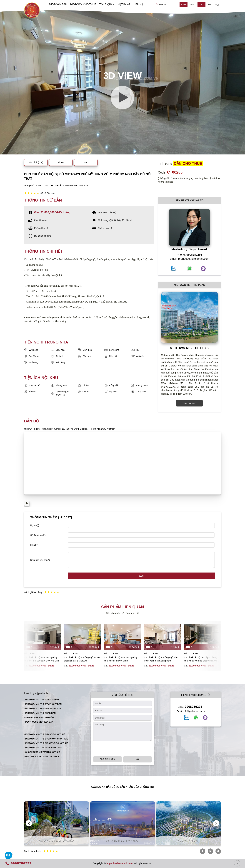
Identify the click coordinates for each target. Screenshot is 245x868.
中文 (217, 5)
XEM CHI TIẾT (189, 403)
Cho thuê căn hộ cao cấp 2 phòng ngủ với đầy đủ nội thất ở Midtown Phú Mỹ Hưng (201, 659)
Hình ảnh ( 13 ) (36, 162)
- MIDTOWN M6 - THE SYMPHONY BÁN (43, 704)
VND (183, 5)
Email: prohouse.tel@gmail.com (189, 259)
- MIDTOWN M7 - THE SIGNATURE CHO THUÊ (46, 743)
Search (162, 5)
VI (201, 5)
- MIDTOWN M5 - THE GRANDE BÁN (41, 700)
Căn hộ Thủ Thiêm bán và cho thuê (56, 841)
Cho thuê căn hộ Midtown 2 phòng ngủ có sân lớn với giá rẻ (121, 659)
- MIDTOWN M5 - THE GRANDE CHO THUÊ (45, 734)
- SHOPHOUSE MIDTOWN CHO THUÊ (42, 752)
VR (86, 162)
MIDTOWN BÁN (58, 4)
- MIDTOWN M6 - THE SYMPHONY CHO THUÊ (46, 739)
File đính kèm (107, 759)
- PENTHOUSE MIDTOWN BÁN (39, 722)
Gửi (141, 576)
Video (61, 162)
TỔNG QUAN (107, 4)
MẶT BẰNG (124, 4)
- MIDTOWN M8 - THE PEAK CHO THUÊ (43, 748)
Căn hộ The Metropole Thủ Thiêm (189, 841)
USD (191, 5)
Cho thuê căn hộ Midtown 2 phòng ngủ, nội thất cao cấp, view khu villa (41, 659)
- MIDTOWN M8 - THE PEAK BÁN (40, 713)
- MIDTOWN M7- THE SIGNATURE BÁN (43, 709)
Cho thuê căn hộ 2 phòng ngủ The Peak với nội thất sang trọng (161, 659)
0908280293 (194, 707)
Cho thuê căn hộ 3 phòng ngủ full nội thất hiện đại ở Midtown (82, 659)
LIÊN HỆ (138, 4)
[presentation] (117, 749)
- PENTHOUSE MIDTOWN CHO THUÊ (42, 757)
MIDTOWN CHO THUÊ (83, 4)
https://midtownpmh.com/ (120, 863)
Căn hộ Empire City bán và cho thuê (123, 841)
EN (209, 5)
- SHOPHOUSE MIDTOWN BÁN (39, 718)
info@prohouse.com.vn (195, 711)
